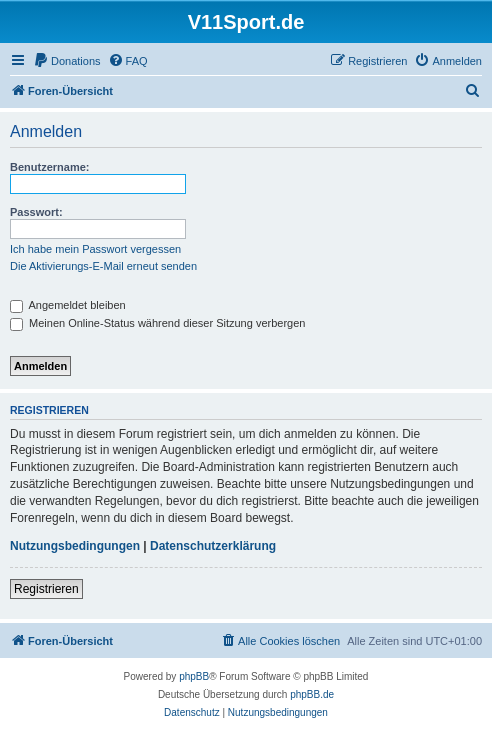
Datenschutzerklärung (213, 546)
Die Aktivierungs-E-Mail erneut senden (103, 266)
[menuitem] (67, 61)
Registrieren (46, 589)
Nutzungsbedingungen (75, 546)
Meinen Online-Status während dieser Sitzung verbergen (157, 323)
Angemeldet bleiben (68, 305)
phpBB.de (312, 694)
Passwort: (36, 212)
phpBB (194, 676)
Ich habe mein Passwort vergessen (95, 249)
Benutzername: (49, 167)
